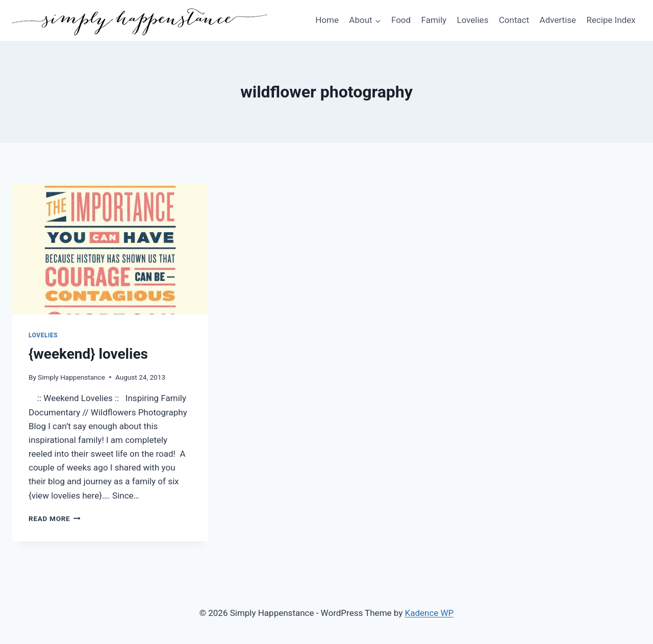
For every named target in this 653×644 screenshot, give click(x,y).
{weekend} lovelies (88, 354)
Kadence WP (430, 613)
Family (434, 20)
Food (401, 20)
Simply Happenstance (71, 377)
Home (327, 20)
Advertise (558, 20)
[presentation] (110, 249)
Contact (514, 20)
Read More (55, 518)
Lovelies (472, 20)
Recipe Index (611, 20)
